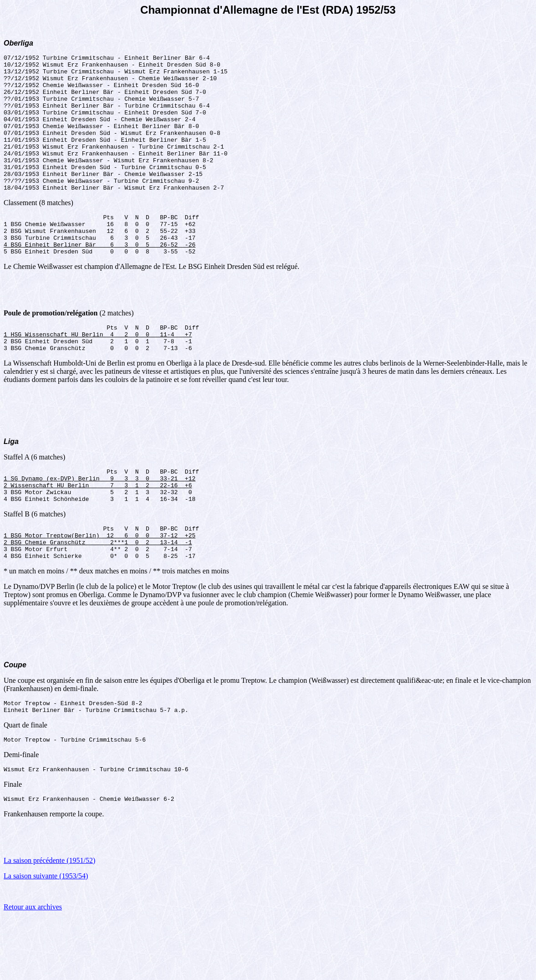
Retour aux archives (33, 968)
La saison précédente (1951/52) (49, 922)
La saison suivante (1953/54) (46, 937)
